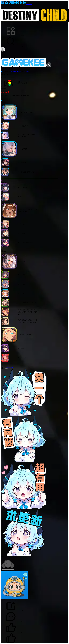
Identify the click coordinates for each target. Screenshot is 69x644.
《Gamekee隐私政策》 (16, 71)
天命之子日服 (9, 367)
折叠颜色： (4, 102)
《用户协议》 (26, 71)
